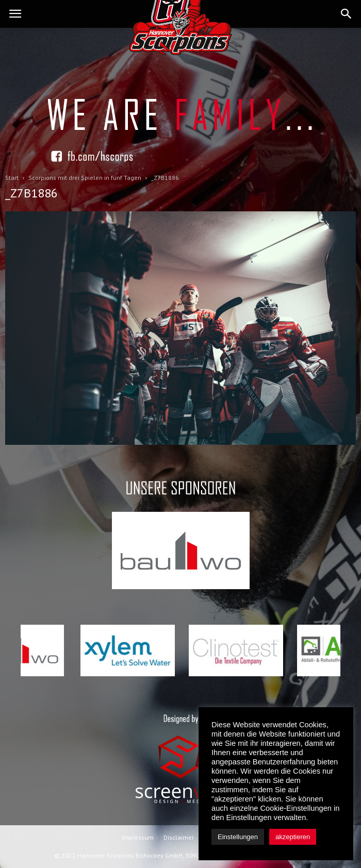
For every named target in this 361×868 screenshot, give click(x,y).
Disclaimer (179, 837)
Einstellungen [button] (238, 837)
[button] (347, 14)
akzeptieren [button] (293, 837)
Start (12, 178)
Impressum (138, 837)
